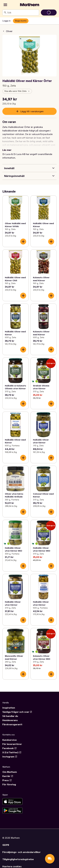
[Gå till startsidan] (30, 5)
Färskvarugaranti (12, 724)
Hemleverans (10, 720)
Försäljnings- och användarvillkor (21, 852)
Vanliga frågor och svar (17, 712)
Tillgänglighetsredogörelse (18, 859)
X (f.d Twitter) (12, 752)
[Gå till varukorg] (49, 13)
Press (7, 780)
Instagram (10, 757)
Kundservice (10, 740)
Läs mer (7, 150)
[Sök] (5, 13)
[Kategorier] (5, 5)
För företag (9, 784)
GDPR (6, 845)
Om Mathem (10, 772)
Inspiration (9, 708)
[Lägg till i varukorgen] (23, 242)
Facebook (10, 748)
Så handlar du (10, 716)
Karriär (8, 776)
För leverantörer (12, 744)
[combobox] (23, 13)
